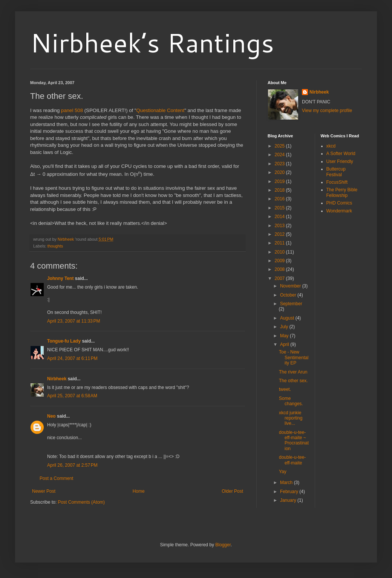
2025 (280, 146)
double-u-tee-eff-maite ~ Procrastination (294, 440)
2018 (280, 190)
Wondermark (339, 211)
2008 (280, 269)
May (285, 336)
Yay (283, 472)
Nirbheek (57, 379)
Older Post (232, 491)
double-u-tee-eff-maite (292, 460)
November (291, 286)
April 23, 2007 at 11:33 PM (73, 321)
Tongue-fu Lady (64, 341)
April (285, 344)
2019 (280, 181)
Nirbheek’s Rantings (152, 42)
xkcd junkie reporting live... (291, 418)
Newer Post (44, 491)
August (288, 318)
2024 (280, 155)
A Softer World (341, 154)
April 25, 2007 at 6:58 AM (72, 396)
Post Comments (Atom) (81, 502)
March (287, 483)
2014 (280, 217)
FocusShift (337, 182)
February (290, 492)
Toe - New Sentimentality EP (294, 357)
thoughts (55, 246)
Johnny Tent (60, 278)
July (285, 327)
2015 (280, 208)
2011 (280, 243)
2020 (280, 172)
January (289, 500)
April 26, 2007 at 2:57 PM (72, 465)
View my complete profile (327, 111)
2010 (280, 252)
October (289, 295)
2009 (280, 261)
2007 (280, 278)
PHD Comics (339, 203)
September (291, 304)
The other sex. (293, 381)
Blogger (223, 545)
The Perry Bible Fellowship (342, 192)
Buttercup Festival (336, 172)
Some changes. (291, 401)
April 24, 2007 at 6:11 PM (72, 358)
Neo (51, 416)
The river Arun (293, 372)
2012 (280, 234)
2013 (280, 226)
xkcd (331, 146)
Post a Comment (56, 478)
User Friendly (340, 161)
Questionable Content (161, 110)
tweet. (285, 389)
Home (139, 491)
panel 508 (72, 110)
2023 (280, 164)
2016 (280, 199)
